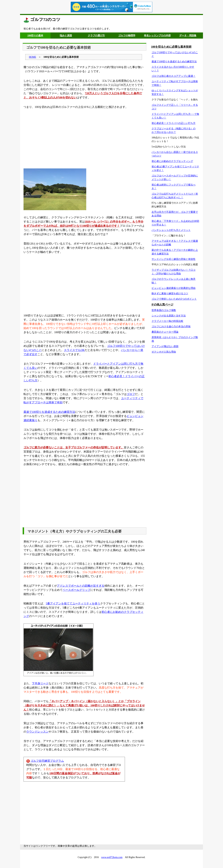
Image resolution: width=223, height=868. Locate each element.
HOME (32, 57)
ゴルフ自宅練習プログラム (47, 761)
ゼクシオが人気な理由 (164, 352)
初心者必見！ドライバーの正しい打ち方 (174, 123)
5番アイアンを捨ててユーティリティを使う (73, 603)
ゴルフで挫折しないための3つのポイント (174, 299)
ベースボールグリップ (76, 590)
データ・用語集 (188, 36)
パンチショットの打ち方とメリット (171, 230)
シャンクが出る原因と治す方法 (169, 316)
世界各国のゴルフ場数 (164, 310)
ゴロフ (131, 394)
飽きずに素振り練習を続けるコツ (170, 293)
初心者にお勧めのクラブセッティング (172, 161)
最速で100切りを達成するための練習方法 (49, 412)
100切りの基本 (35, 36)
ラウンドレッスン (37, 732)
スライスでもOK (74, 350)
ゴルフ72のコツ (45, 20)
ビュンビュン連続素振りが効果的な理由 (174, 288)
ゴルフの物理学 (127, 36)
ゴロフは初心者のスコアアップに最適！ (174, 76)
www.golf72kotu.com (112, 857)
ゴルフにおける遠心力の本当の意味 (171, 326)
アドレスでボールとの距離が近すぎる (81, 586)
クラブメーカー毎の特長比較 (167, 321)
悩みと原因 (66, 36)
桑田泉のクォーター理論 (165, 332)
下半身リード (40, 683)
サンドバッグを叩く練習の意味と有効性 (174, 259)
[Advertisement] (84, 139)
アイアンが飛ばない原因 (165, 346)
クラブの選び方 (96, 36)
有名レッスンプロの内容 (157, 36)
